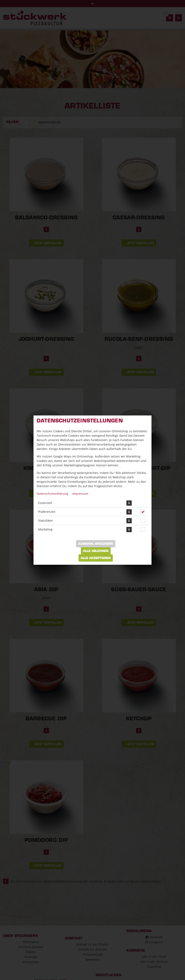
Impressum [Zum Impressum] (80, 494)
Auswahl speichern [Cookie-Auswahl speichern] (96, 544)
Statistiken (46, 520)
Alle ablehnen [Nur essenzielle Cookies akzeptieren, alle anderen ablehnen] (96, 551)
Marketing (45, 529)
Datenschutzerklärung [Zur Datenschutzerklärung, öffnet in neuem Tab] (52, 494)
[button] (129, 503)
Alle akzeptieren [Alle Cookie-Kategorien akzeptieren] (96, 558)
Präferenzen (47, 512)
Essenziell (45, 503)
